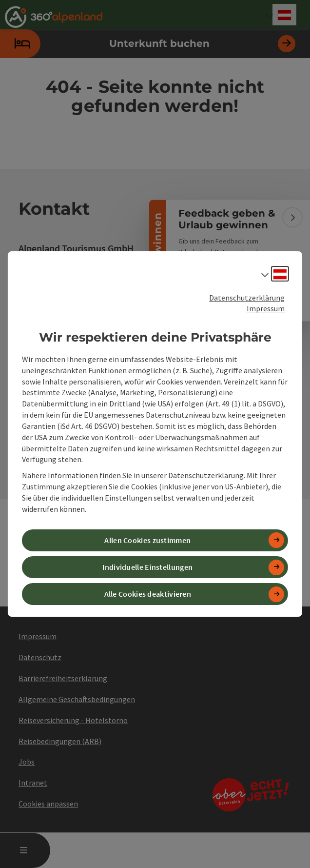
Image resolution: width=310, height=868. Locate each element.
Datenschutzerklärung (247, 298)
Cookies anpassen (48, 804)
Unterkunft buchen (148, 44)
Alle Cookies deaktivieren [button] (148, 594)
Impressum (266, 308)
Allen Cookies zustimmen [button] (147, 540)
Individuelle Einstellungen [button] (147, 567)
